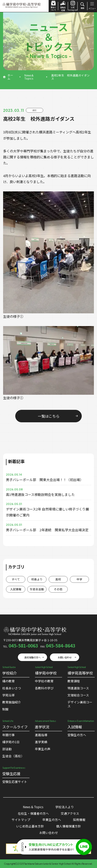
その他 (58, 589)
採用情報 (79, 820)
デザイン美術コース (80, 704)
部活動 (7, 749)
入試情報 (16, 589)
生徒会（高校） (13, 756)
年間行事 (9, 735)
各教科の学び (44, 688)
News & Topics (29, 77)
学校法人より (65, 807)
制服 (5, 709)
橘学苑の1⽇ (11, 742)
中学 (79, 579)
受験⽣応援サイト (15, 782)
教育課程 (74, 681)
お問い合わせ (65, 657)
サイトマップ (21, 820)
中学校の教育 (44, 681)
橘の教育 (9, 681)
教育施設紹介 (12, 702)
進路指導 (41, 735)
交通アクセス (70, 813)
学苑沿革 (9, 695)
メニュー (92, 6)
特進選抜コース (78, 688)
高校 (58, 579)
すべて (16, 579)
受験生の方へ (77, 735)
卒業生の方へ (52, 820)
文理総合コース (78, 695)
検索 (82, 6)
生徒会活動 (37, 589)
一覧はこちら (49, 416)
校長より (37, 579)
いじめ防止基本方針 (30, 826)
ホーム (10, 77)
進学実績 (41, 742)
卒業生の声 (43, 749)
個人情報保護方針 (69, 826)
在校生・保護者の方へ (33, 813)
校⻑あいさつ (12, 688)
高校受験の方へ (32, 657)
